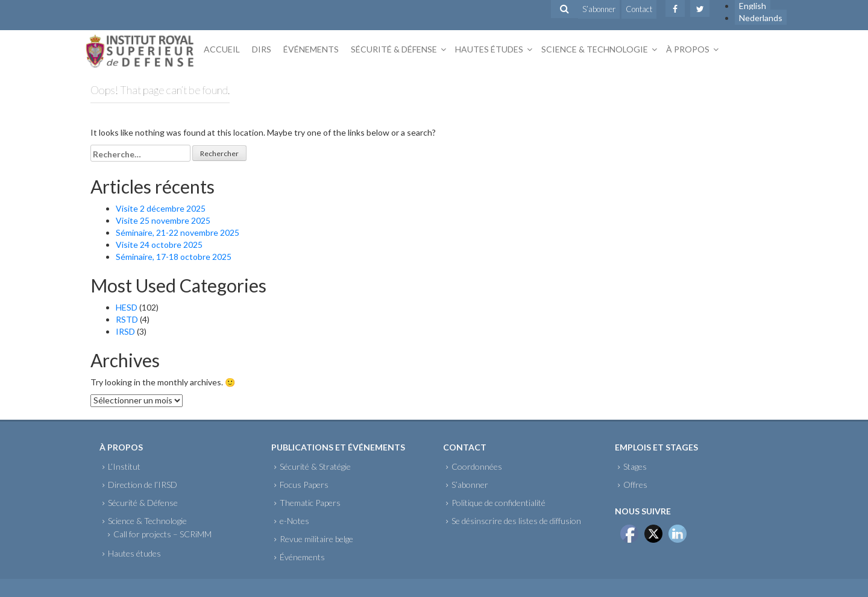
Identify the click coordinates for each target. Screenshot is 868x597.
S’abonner (599, 9)
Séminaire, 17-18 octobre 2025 (174, 257)
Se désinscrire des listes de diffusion (516, 521)
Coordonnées (477, 466)
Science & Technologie (595, 49)
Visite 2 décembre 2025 (161, 208)
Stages (635, 466)
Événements (311, 49)
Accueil (222, 49)
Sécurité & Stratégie (315, 466)
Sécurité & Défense (394, 49)
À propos (688, 49)
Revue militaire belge (316, 539)
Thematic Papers (310, 503)
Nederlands (761, 18)
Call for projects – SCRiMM (162, 534)
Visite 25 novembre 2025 (163, 220)
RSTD (127, 319)
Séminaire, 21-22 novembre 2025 (178, 232)
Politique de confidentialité (498, 503)
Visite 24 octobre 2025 (159, 245)
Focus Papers (304, 485)
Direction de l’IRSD (143, 485)
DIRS (262, 49)
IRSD (125, 331)
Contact (639, 9)
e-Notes (294, 521)
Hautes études (489, 49)
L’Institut (124, 466)
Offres (635, 485)
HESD (127, 307)
